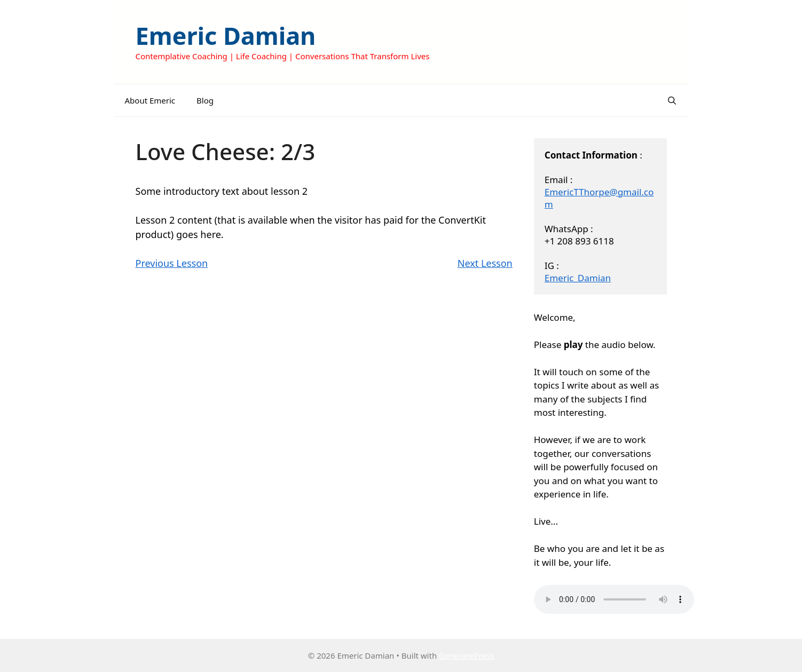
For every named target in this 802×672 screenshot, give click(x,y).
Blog (205, 100)
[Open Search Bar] (672, 100)
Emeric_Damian (578, 278)
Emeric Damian (226, 35)
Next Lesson (485, 263)
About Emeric (150, 100)
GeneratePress (466, 655)
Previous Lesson (172, 263)
